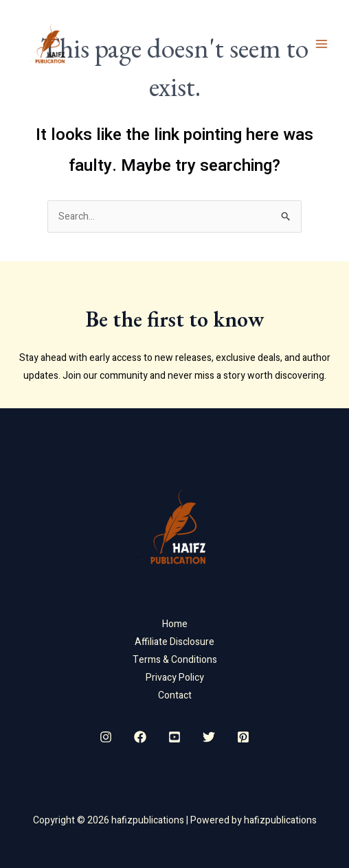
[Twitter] (209, 737)
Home (175, 624)
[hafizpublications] (48, 44)
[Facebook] (140, 737)
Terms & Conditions (175, 660)
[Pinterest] (243, 737)
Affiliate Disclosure (174, 642)
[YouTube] (174, 737)
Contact (175, 695)
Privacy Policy (175, 678)
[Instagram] (106, 737)
